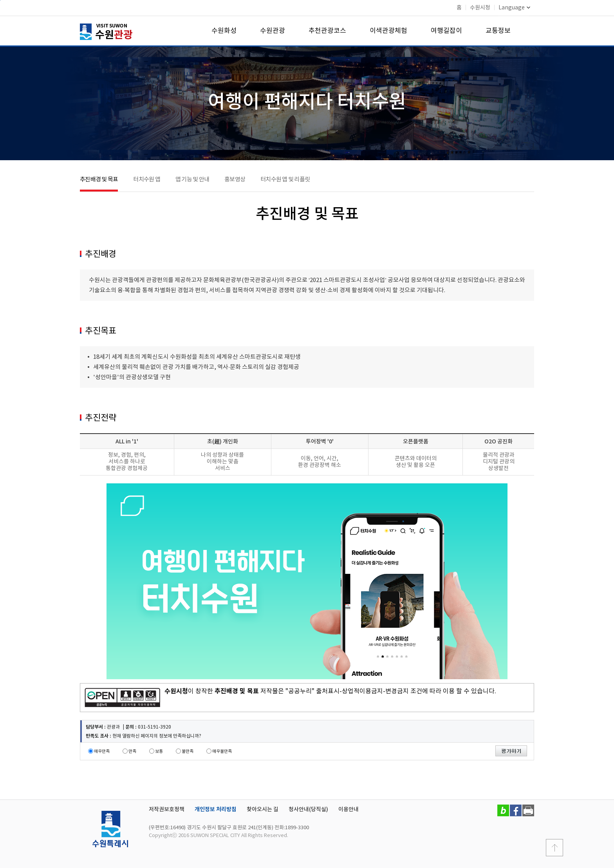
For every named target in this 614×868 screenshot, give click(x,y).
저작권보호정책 (167, 809)
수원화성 (224, 31)
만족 (132, 751)
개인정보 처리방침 (216, 809)
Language (514, 8)
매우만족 (102, 751)
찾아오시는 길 (263, 809)
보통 (159, 751)
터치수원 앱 (147, 180)
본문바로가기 (0, 0)
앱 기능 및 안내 (192, 180)
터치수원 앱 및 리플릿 (285, 180)
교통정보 (498, 31)
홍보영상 (235, 180)
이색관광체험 (388, 31)
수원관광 (273, 31)
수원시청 (480, 8)
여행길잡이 (446, 31)
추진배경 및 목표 (99, 180)
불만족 (188, 751)
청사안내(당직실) (308, 809)
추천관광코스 (327, 31)
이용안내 (349, 809)
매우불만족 (222, 751)
